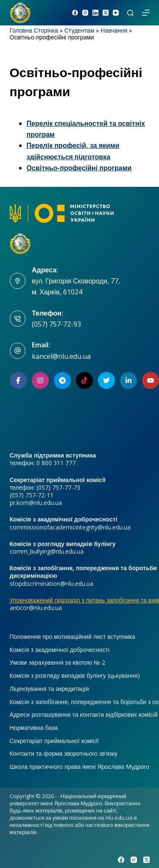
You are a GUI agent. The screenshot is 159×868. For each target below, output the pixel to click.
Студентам (79, 30)
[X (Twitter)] (106, 13)
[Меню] (146, 13)
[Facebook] (75, 13)
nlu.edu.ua (119, 818)
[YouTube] (116, 13)
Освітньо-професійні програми (79, 168)
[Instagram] (85, 13)
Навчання (114, 30)
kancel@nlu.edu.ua (61, 356)
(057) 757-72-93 (56, 324)
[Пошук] (130, 13)
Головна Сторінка (34, 30)
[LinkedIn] (95, 13)
